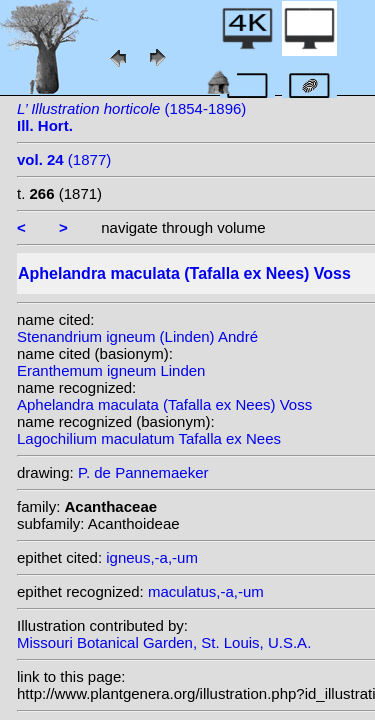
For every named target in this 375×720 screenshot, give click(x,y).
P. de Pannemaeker (143, 472)
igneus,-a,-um (152, 557)
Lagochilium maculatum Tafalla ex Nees (149, 438)
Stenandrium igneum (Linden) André (137, 336)
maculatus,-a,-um (206, 591)
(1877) (64, 159)
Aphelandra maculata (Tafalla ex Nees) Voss (164, 404)
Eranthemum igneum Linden (111, 370)
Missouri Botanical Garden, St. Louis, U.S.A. (164, 642)
